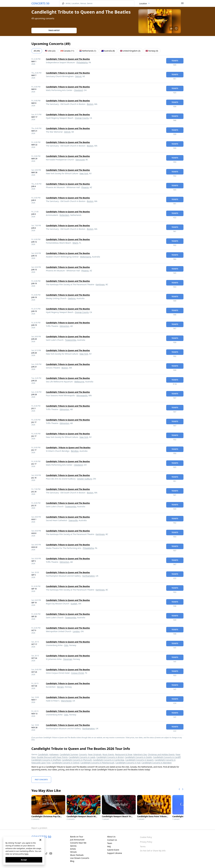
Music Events (108, 754)
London (76, 631)
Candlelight (43, 754)
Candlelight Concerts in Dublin (138, 757)
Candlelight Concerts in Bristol (110, 757)
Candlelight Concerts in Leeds (82, 757)
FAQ (109, 846)
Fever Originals (95, 754)
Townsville (73, 520)
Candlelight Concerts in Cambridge (109, 760)
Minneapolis (82, 395)
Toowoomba (71, 340)
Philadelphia (82, 62)
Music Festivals (77, 855)
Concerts (83, 754)
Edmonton (65, 326)
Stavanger (68, 659)
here (26, 854)
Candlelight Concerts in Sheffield (46, 760)
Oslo (66, 645)
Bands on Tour (77, 837)
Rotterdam (64, 215)
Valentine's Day (140, 754)
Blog (72, 861)
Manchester (66, 701)
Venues (73, 852)
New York (84, 173)
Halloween (54, 754)
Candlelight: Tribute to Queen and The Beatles (68, 59)
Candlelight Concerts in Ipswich (139, 760)
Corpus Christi (78, 673)
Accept (24, 860)
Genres (73, 846)
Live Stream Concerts (80, 858)
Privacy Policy (146, 842)
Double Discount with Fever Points (52, 757)
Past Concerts (41, 780)
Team (110, 843)
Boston (90, 104)
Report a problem (39, 828)
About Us (111, 837)
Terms (143, 846)
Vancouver (80, 160)
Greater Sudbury (84, 479)
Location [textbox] (143, 4)
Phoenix (85, 187)
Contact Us (112, 840)
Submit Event (113, 850)
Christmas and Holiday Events (161, 754)
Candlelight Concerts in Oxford (65, 763)
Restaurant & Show (124, 754)
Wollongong (86, 257)
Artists (73, 849)
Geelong (72, 298)
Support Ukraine (115, 853)
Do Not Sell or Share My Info (153, 851)
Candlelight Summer (69, 754)
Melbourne (79, 382)
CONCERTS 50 (40, 3)
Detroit (78, 76)
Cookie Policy (146, 837)
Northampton (88, 576)
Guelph (74, 604)
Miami (75, 243)
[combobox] (144, 4)
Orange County (82, 118)
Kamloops (100, 284)
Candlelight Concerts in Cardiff (167, 757)
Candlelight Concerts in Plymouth (77, 760)
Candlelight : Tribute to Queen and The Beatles (68, 448)
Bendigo (75, 451)
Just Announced (77, 840)
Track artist (54, 30)
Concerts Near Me (78, 843)
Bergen (60, 687)
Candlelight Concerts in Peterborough (97, 763)
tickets (175, 61)
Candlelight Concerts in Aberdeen (157, 763)
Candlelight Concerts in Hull (128, 763)
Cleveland (78, 90)
